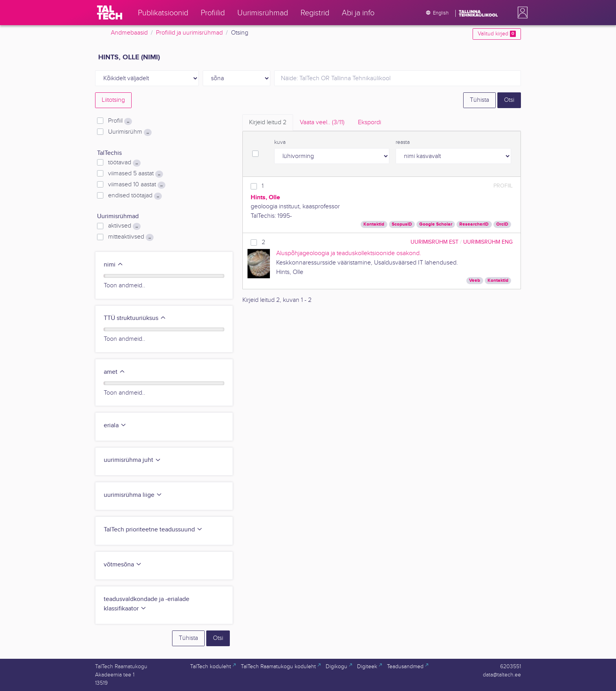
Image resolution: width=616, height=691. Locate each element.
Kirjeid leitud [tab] (268, 122)
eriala (115, 425)
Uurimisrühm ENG (488, 242)
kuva (280, 142)
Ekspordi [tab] (369, 122)
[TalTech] (110, 13)
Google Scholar (436, 224)
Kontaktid (374, 224)
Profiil (120, 121)
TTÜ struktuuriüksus (135, 318)
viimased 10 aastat (137, 185)
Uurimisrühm (130, 132)
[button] (521, 13)
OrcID (502, 224)
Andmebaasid (129, 33)
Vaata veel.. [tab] (322, 122)
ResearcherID (474, 224)
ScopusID (402, 224)
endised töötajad (135, 196)
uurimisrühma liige (133, 495)
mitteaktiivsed (131, 237)
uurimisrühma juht (132, 460)
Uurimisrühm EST (434, 242)
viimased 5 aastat (136, 174)
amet (115, 372)
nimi (114, 265)
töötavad (124, 163)
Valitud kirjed (497, 34)
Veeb (475, 280)
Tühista (479, 100)
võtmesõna (123, 565)
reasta (403, 142)
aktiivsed (124, 226)
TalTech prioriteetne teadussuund (153, 530)
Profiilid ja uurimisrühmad (189, 33)
